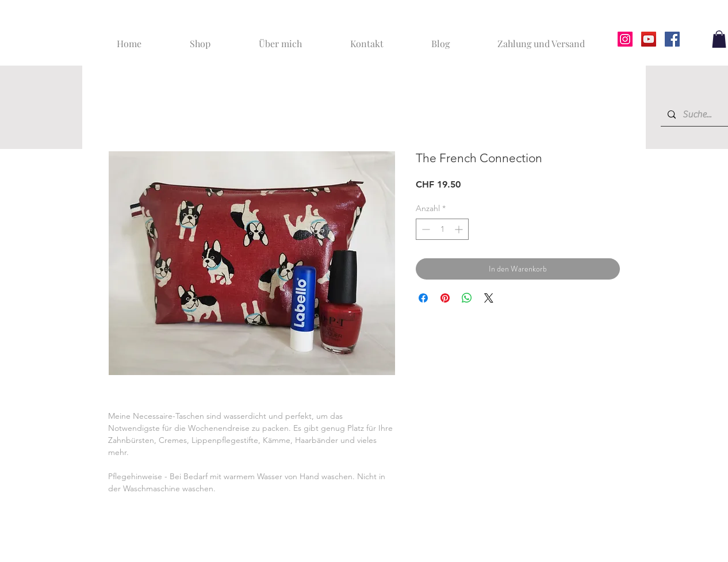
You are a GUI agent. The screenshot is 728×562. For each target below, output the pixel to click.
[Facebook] (672, 39)
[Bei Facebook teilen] (423, 298)
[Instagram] (625, 39)
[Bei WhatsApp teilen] (467, 298)
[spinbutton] (442, 229)
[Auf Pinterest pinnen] (445, 298)
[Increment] (460, 229)
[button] (719, 39)
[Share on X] (489, 298)
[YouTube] (649, 39)
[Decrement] (425, 229)
